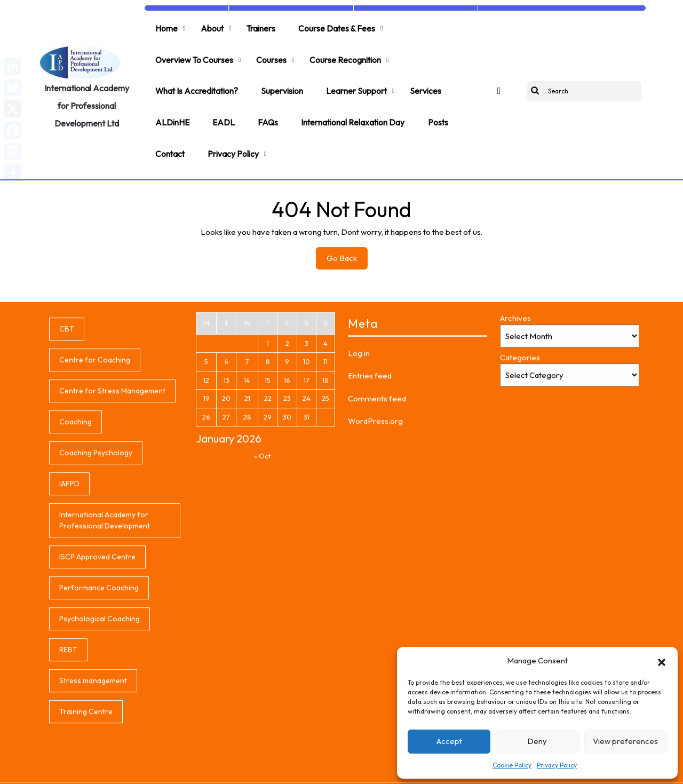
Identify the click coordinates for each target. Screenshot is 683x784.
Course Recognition (339, 51)
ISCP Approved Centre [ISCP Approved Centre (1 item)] (97, 635)
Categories (520, 436)
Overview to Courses (193, 51)
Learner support (351, 77)
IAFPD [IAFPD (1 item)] (69, 562)
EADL (220, 102)
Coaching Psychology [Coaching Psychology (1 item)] (96, 531)
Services (417, 77)
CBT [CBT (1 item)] (67, 407)
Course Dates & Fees (327, 26)
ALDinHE (171, 102)
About (208, 26)
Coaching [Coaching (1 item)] (76, 500)
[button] (662, 661)
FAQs (261, 102)
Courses (268, 51)
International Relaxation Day (344, 102)
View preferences (625, 741)
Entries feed (370, 454)
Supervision (279, 77)
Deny (537, 741)
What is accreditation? (196, 77)
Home (165, 26)
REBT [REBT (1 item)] (68, 728)
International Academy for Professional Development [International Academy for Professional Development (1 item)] (105, 599)
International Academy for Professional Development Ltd (87, 91)
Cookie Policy (512, 765)
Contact (169, 128)
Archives (515, 396)
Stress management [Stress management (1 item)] (93, 759)
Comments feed (377, 477)
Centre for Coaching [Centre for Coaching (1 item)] (95, 438)
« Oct (263, 534)
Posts (427, 102)
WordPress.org (375, 499)
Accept (449, 741)
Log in (359, 431)
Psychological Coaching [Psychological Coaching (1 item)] (100, 697)
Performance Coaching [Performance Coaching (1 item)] (99, 666)
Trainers (254, 26)
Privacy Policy (557, 765)
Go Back (347, 232)
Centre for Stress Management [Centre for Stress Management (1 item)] (112, 469)
